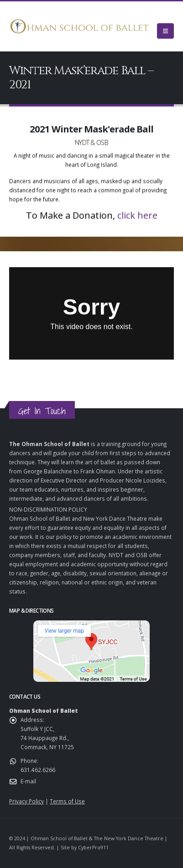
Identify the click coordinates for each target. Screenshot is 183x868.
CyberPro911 (93, 848)
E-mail (28, 781)
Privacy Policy (26, 801)
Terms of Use (67, 801)
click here (137, 217)
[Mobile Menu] (165, 31)
